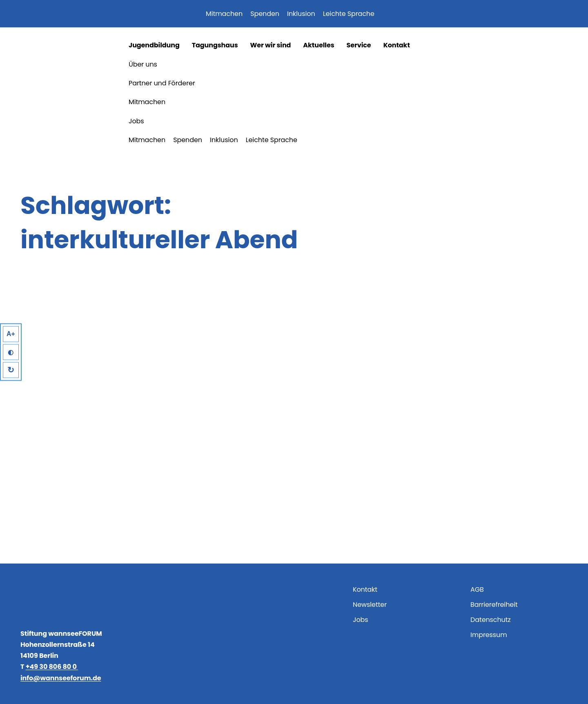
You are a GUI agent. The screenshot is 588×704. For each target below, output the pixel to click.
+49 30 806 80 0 (52, 667)
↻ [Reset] (11, 370)
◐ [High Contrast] (11, 352)
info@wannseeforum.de (61, 678)
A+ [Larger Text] (11, 333)
